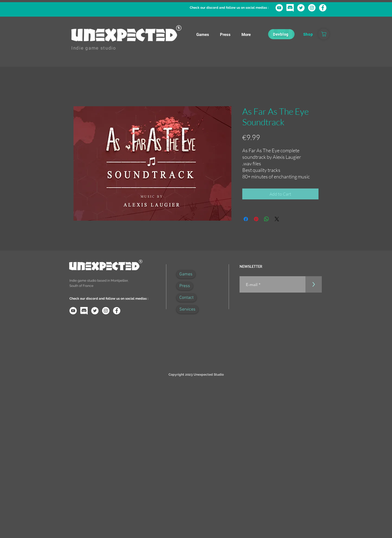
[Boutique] (324, 34)
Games (186, 274)
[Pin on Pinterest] (256, 219)
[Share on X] (277, 219)
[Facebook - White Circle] (323, 8)
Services (187, 309)
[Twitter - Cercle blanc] (301, 8)
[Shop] (308, 34)
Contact (186, 298)
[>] (314, 284)
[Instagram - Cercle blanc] (312, 8)
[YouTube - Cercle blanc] (279, 8)
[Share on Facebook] (246, 219)
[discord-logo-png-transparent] (290, 8)
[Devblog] (281, 34)
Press (185, 286)
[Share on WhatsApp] (267, 219)
